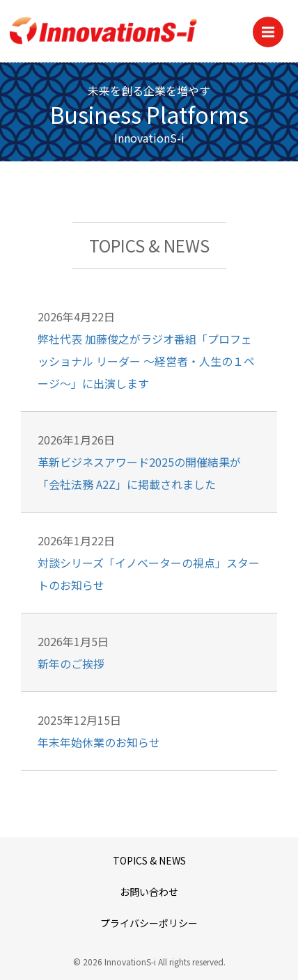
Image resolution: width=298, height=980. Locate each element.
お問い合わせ (149, 892)
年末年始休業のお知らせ (99, 742)
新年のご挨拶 (71, 664)
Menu (273, 28)
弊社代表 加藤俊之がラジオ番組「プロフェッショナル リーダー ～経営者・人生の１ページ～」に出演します (146, 361)
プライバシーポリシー (149, 923)
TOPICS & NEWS (149, 860)
